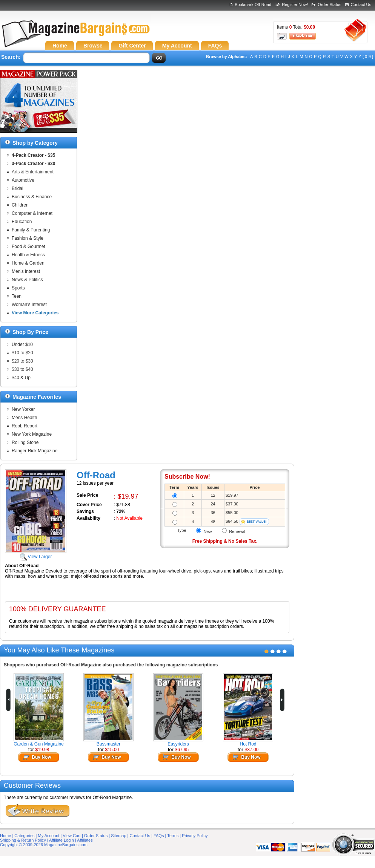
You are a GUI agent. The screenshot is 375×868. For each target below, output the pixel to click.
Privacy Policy (195, 836)
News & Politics (27, 280)
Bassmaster (108, 744)
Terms (173, 836)
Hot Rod (248, 744)
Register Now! (295, 5)
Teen (17, 296)
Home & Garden (28, 263)
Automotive (23, 180)
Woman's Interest (29, 305)
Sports (18, 288)
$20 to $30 (22, 361)
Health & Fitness (28, 255)
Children (20, 205)
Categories (24, 836)
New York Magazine (32, 434)
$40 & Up (21, 378)
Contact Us (361, 5)
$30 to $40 (22, 369)
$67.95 (182, 750)
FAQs (159, 836)
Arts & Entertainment (33, 172)
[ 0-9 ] (368, 57)
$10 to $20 (22, 353)
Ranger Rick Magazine (35, 451)
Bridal (18, 188)
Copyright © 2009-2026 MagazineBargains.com (44, 845)
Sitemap (118, 836)
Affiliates (85, 840)
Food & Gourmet (28, 246)
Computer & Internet (32, 213)
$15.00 (112, 750)
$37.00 (252, 750)
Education (22, 222)
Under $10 (22, 344)
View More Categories (35, 313)
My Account (49, 836)
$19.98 (42, 750)
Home (5, 836)
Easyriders (178, 744)
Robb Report (25, 426)
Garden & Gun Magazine (39, 744)
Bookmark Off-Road (253, 5)
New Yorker (23, 409)
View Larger (36, 554)
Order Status (329, 5)
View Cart (71, 836)
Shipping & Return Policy (23, 840)
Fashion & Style (28, 238)
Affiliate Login (61, 840)
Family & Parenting (31, 230)
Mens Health (24, 418)
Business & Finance (32, 197)
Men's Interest (26, 271)
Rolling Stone (25, 442)
